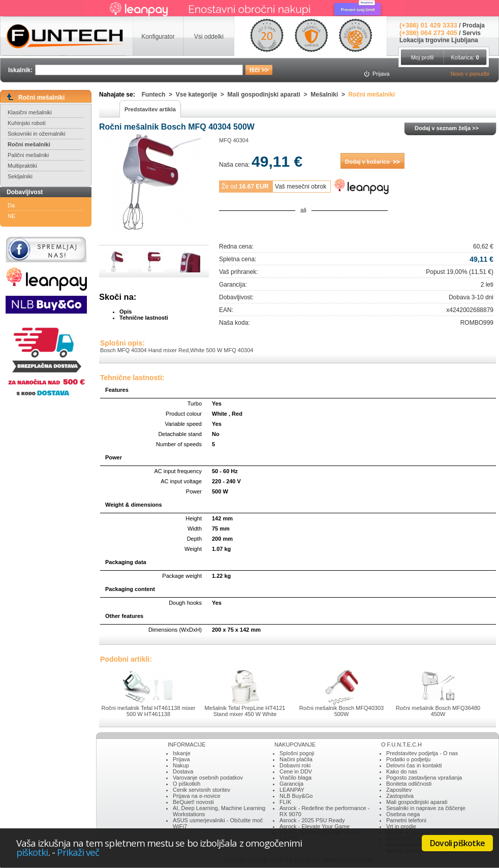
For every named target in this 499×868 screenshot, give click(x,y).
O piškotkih (186, 784)
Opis (126, 312)
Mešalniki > (329, 95)
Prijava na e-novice (197, 796)
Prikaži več (78, 852)
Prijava (181, 759)
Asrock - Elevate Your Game (315, 826)
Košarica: (465, 57)
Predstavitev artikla (150, 109)
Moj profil (423, 57)
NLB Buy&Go (296, 796)
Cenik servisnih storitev (201, 790)
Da (11, 205)
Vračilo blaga (295, 778)
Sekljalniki (20, 176)
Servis (472, 33)
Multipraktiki (22, 166)
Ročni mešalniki (29, 144)
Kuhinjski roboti (27, 123)
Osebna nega (403, 814)
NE (11, 216)
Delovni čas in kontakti (414, 765)
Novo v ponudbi (470, 74)
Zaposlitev (399, 790)
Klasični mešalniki (30, 112)
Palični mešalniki (28, 155)
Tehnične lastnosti (144, 318)
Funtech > (159, 95)
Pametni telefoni (406, 820)
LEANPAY (292, 790)
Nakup (181, 765)
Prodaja (474, 25)
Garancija (291, 784)
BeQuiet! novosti (193, 802)
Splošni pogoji (297, 753)
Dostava (183, 771)
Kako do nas (402, 771)
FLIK (285, 802)
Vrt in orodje (401, 826)
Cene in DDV (296, 771)
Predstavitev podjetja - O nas (422, 753)
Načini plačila (296, 759)
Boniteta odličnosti (409, 784)
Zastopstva (400, 796)
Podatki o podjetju (408, 759)
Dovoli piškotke (457, 843)
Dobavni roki (295, 765)
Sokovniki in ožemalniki (37, 134)
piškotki (32, 852)
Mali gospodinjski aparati (417, 802)
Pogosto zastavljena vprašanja (424, 778)
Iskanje (182, 753)
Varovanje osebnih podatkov (208, 778)
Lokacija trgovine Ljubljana (439, 40)
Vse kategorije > (202, 95)
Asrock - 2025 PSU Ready (312, 820)
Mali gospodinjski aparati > (269, 95)
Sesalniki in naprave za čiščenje (426, 808)
